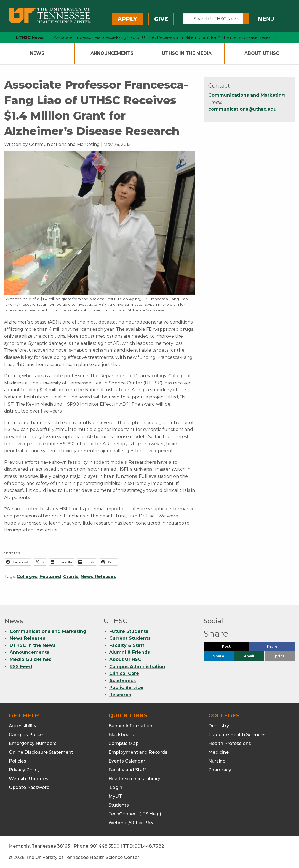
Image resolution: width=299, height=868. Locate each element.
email (249, 656)
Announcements (112, 53)
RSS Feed (21, 667)
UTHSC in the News (33, 645)
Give (161, 19)
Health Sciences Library (134, 779)
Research (120, 695)
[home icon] (3, 38)
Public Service (126, 687)
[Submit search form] (246, 19)
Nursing (217, 761)
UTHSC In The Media (187, 53)
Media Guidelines (30, 659)
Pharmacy (220, 770)
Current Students (130, 638)
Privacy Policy (24, 770)
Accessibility (23, 726)
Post (233, 648)
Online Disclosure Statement (41, 752)
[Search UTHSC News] (213, 19)
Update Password (29, 787)
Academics (122, 681)
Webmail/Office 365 (131, 823)
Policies (18, 761)
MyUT (115, 796)
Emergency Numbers (33, 743)
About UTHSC (262, 53)
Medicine (218, 752)
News (37, 53)
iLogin (115, 787)
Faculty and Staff (127, 770)
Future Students (129, 631)
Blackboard (121, 735)
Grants (71, 577)
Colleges (27, 577)
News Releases (98, 577)
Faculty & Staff (127, 645)
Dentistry (219, 726)
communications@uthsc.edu (242, 109)
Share (281, 648)
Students (119, 805)
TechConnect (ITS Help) (135, 814)
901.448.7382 (149, 846)
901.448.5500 (105, 846)
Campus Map (124, 743)
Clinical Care (124, 673)
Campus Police (26, 735)
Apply (127, 19)
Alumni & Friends (130, 652)
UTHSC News (30, 37)
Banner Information (130, 726)
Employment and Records (138, 752)
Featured (50, 577)
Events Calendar (127, 761)
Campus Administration (137, 667)
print (280, 656)
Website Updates (29, 779)
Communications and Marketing (247, 95)
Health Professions (230, 743)
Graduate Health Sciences (237, 735)
